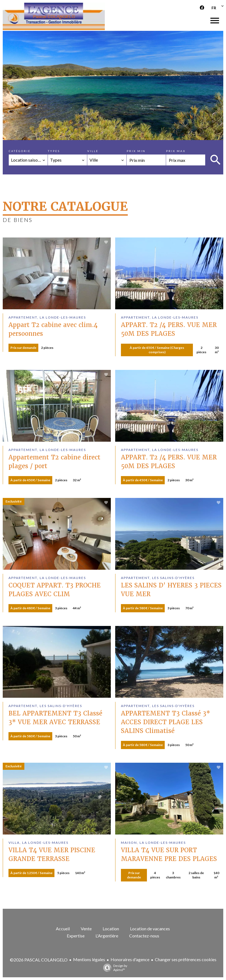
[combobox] (28, 160)
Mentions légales (89, 959)
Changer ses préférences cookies (186, 959)
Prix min (136, 151)
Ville (93, 151)
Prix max (176, 151)
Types (54, 151)
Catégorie (20, 151)
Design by (114, 968)
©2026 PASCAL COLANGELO (39, 960)
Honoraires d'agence (130, 959)
